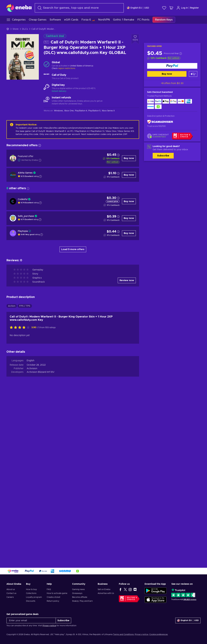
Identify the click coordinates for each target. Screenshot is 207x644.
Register (194, 8)
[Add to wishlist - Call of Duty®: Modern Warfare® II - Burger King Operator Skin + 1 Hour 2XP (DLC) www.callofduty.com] (135, 39)
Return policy (53, 601)
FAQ (49, 589)
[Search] (79, 8)
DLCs (25, 29)
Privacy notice (49, 626)
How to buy (31, 589)
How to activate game (57, 593)
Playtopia (23, 231)
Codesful (23, 199)
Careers (10, 597)
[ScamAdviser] (160, 122)
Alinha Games (25, 173)
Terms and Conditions (123, 634)
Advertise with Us (106, 593)
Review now (127, 280)
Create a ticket (53, 597)
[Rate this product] (21, 328)
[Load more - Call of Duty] (46, 77)
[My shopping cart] (171, 8)
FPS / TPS (25, 306)
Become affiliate (80, 597)
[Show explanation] (40, 176)
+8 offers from (172, 83)
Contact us (11, 593)
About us (11, 589)
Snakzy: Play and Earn (82, 601)
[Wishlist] (164, 8)
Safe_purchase (26, 216)
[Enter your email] (31, 620)
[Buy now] (172, 66)
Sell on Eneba (104, 589)
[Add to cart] (193, 74)
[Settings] (138, 8)
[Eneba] (19, 8)
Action (12, 306)
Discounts (31, 601)
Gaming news (78, 589)
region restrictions (67, 68)
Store (16, 29)
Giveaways (77, 593)
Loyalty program (34, 597)
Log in (182, 8)
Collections (31, 593)
